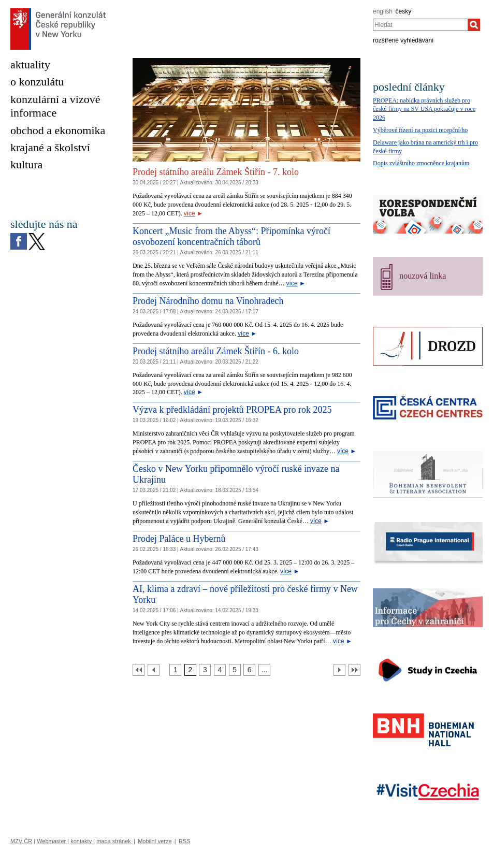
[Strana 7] (264, 670)
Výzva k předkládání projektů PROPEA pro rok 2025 (232, 410)
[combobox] (420, 25)
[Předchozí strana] (154, 670)
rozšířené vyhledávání (403, 40)
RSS (185, 841)
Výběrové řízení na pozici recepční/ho (420, 130)
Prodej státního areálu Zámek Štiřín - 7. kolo (216, 172)
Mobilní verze (155, 841)
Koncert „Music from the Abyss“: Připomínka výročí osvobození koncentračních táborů (231, 237)
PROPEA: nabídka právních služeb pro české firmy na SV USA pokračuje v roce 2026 (424, 109)
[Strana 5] (235, 670)
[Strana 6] (249, 670)
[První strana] (139, 670)
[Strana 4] (220, 670)
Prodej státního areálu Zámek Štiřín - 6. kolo (216, 351)
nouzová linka (423, 276)
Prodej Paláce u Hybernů (179, 539)
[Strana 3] (205, 670)
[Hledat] (474, 25)
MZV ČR (21, 841)
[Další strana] (339, 670)
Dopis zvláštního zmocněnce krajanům (421, 163)
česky (404, 11)
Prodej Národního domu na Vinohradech (208, 301)
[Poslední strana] (354, 670)
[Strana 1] (175, 670)
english (383, 11)
